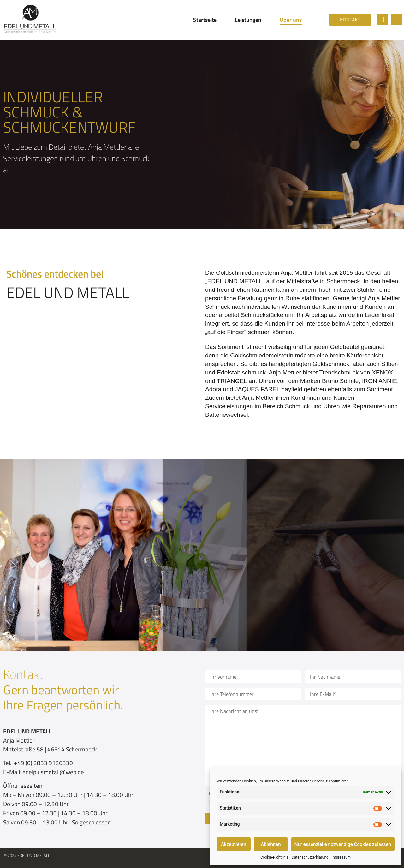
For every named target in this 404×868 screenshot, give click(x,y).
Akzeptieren (234, 844)
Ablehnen (271, 844)
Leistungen (248, 20)
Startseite (205, 20)
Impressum (341, 857)
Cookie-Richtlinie (274, 857)
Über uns (291, 20)
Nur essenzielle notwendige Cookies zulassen (343, 844)
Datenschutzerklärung (310, 857)
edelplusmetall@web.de (53, 772)
